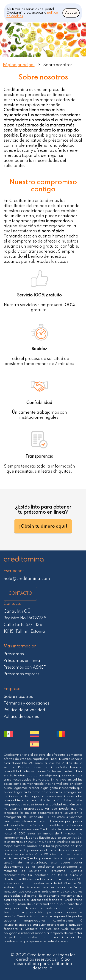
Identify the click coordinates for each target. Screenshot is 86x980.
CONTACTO (20, 594)
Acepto (71, 13)
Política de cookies (21, 717)
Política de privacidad (24, 710)
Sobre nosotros (18, 697)
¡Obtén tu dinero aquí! (43, 527)
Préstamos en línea (22, 661)
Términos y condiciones (26, 703)
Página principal (19, 65)
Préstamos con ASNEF (25, 667)
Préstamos (14, 654)
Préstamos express (21, 674)
